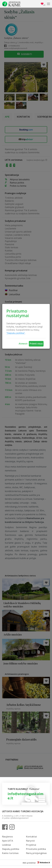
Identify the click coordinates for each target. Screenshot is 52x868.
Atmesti (23, 344)
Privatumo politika (36, 849)
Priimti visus (36, 344)
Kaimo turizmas (10, 853)
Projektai (31, 845)
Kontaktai (31, 837)
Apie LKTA (8, 841)
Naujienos (7, 837)
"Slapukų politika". (16, 333)
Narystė (30, 841)
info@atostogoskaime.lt (26, 796)
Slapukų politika (11, 849)
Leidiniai (6, 845)
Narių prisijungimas (36, 853)
